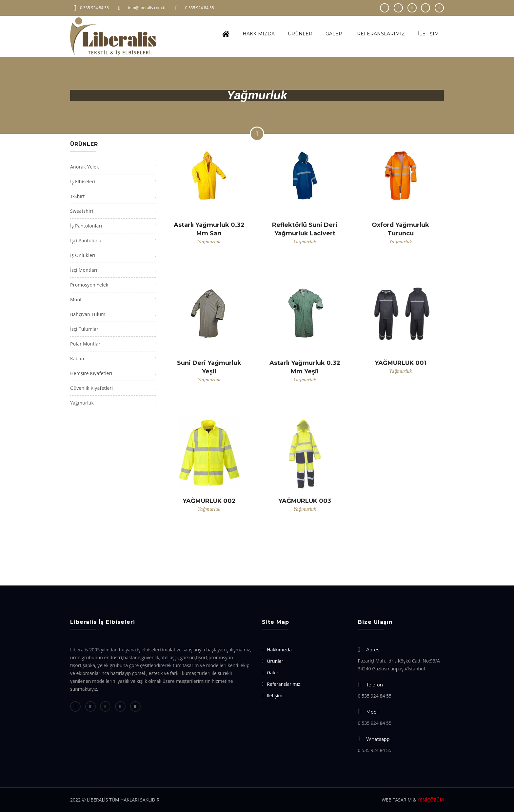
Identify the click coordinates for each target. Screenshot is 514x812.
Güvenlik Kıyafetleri (91, 388)
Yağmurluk (82, 403)
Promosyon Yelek (89, 285)
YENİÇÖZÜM (431, 800)
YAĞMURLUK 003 (305, 501)
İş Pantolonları (86, 226)
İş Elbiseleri (83, 181)
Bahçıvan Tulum (88, 314)
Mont (76, 299)
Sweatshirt (82, 211)
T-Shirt (77, 196)
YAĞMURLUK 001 (400, 363)
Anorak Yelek (85, 167)
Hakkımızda (259, 34)
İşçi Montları (84, 270)
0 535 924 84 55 (200, 8)
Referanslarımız (381, 34)
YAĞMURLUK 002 (209, 501)
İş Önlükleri (83, 255)
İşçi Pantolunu (86, 240)
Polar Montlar (85, 344)
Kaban (77, 358)
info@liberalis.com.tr (147, 8)
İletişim (428, 34)
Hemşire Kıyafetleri (91, 373)
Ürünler (300, 34)
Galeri (335, 34)
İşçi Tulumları (85, 329)
